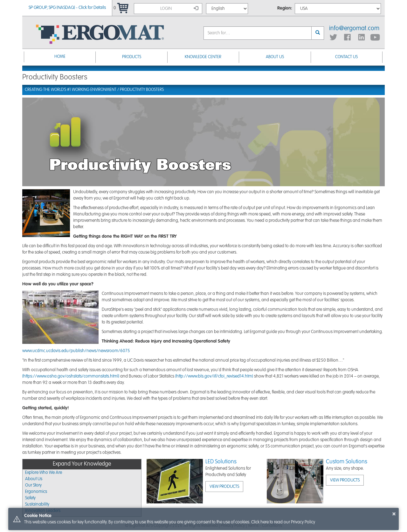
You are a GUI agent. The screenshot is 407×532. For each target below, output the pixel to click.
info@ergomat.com (354, 29)
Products (132, 57)
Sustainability (37, 504)
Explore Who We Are (44, 473)
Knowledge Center (203, 57)
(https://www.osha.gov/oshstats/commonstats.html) (71, 376)
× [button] (394, 514)
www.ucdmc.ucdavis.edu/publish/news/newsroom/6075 (76, 351)
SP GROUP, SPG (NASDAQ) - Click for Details (67, 8)
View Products (224, 487)
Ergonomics (36, 492)
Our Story (33, 485)
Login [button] (179, 8)
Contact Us (346, 57)
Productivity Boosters (142, 90)
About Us (275, 57)
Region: (285, 8)
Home (60, 57)
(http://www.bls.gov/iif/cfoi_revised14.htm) (214, 376)
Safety (30, 498)
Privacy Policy (303, 522)
